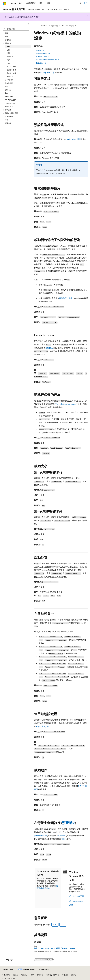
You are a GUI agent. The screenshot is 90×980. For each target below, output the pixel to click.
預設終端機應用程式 (43, 53)
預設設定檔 (40, 50)
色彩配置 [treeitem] (10, 57)
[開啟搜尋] (81, 3)
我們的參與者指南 (47, 887)
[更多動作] (86, 26)
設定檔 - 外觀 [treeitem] (11, 70)
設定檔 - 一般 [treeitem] (11, 66)
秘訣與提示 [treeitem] (9, 106)
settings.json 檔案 (47, 72)
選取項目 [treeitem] (8, 90)
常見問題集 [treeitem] (9, 116)
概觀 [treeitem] (6, 33)
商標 (73, 975)
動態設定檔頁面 (43, 726)
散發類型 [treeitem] (8, 40)
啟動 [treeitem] (8, 46)
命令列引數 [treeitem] (9, 80)
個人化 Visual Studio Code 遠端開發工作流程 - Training (54, 948)
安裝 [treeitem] (6, 37)
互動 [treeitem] (8, 50)
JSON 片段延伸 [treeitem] (10, 100)
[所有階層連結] (36, 26)
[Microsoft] (4, 3)
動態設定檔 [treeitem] (9, 97)
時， (65, 404)
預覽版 (67, 823)
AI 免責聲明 (6, 975)
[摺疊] (29, 24)
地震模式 (62, 835)
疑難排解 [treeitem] (8, 123)
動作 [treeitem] (8, 63)
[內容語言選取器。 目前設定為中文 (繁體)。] (8, 970)
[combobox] (16, 29)
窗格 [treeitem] (6, 93)
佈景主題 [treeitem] (10, 77)
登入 (86, 3)
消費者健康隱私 (52, 975)
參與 (32, 975)
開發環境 (54, 26)
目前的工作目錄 (66, 298)
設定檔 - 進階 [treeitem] (11, 73)
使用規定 (65, 975)
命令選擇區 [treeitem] (9, 83)
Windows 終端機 (68, 26)
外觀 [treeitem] (8, 53)
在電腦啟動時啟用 (43, 57)
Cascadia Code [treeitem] (10, 103)
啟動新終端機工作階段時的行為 (47, 60)
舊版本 (16, 975)
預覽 (63, 839)
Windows (44, 26)
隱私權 (39, 975)
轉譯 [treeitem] (8, 60)
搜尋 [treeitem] (6, 86)
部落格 (23, 975)
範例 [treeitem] (6, 120)
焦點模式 (49, 348)
